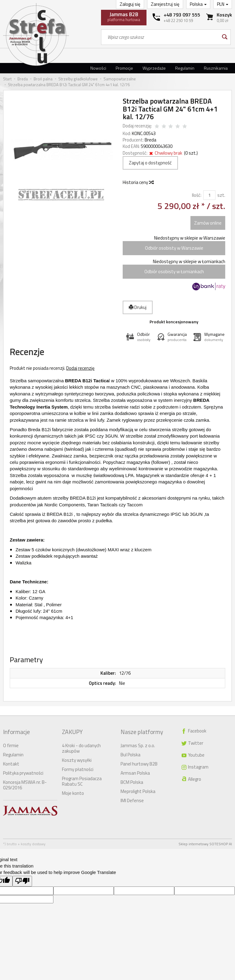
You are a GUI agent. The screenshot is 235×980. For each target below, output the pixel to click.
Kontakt (11, 762)
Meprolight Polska (138, 789)
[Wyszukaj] (224, 37)
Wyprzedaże (154, 68)
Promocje (124, 68)
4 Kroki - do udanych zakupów (81, 746)
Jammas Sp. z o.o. (138, 743)
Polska (198, 4)
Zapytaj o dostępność (150, 163)
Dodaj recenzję (80, 372)
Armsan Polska (135, 771)
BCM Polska (132, 780)
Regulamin (185, 68)
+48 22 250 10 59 (178, 20)
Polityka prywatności (23, 771)
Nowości (98, 68)
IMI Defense (132, 798)
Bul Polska (130, 752)
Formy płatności (78, 767)
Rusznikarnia (216, 68)
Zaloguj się (130, 4)
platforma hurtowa (124, 17)
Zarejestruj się (165, 4)
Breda (150, 140)
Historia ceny (138, 182)
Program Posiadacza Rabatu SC (82, 779)
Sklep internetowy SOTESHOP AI (205, 842)
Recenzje (34, 354)
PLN (223, 4)
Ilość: (197, 195)
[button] (139, 337)
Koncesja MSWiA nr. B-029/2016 (25, 783)
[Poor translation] (22, 879)
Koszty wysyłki (77, 758)
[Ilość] (209, 195)
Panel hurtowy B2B (139, 762)
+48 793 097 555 (182, 15)
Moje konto (73, 791)
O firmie (11, 743)
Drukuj (138, 307)
